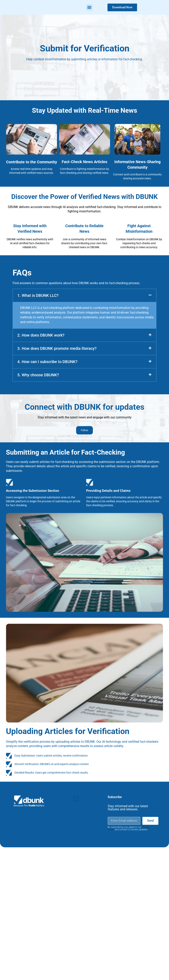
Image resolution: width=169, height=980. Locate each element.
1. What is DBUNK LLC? (38, 295)
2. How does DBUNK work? (41, 335)
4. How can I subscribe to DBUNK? (47, 362)
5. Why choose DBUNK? (38, 375)
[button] (89, 7)
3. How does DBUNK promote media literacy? (57, 348)
